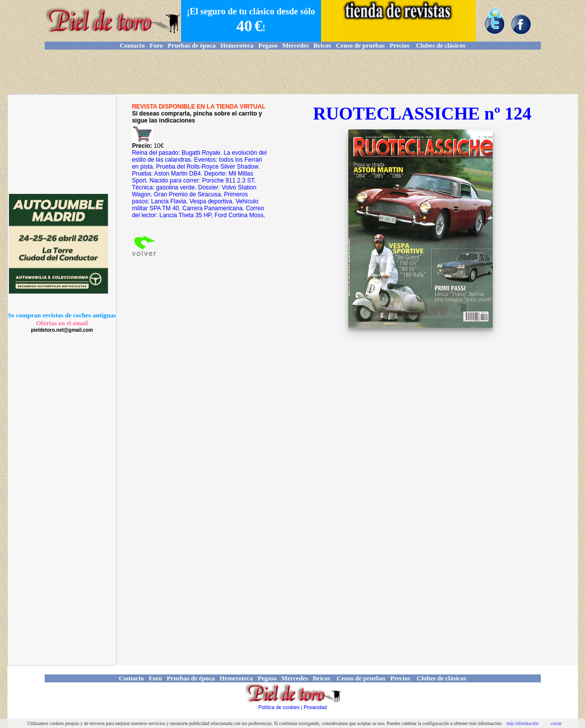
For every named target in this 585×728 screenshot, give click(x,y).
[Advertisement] (293, 72)
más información (523, 723)
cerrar (556, 723)
